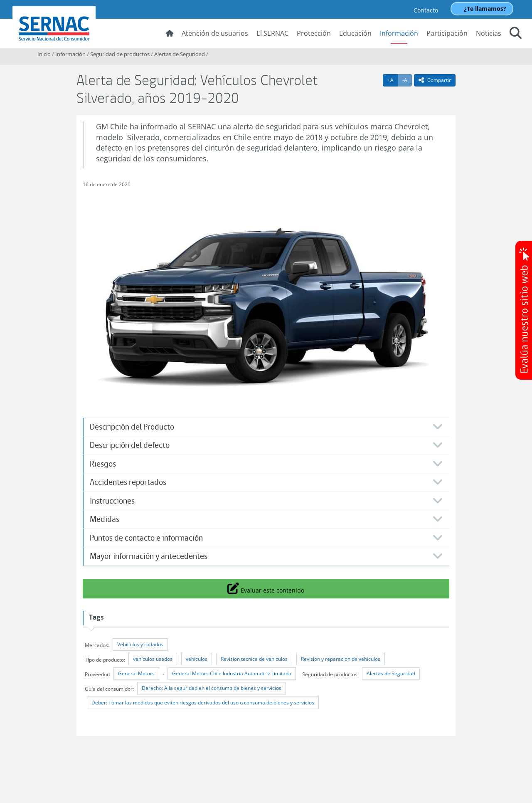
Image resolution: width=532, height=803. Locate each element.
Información (399, 33)
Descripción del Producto (132, 427)
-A (407, 80)
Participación (447, 33)
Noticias (489, 33)
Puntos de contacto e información (146, 538)
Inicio (44, 54)
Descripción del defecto (130, 445)
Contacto (426, 10)
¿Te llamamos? (485, 9)
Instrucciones (112, 501)
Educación (355, 33)
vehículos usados (153, 659)
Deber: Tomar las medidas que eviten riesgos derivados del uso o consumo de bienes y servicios (203, 703)
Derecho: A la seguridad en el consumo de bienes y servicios (212, 688)
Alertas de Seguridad (180, 54)
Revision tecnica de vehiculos (254, 659)
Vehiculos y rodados (140, 644)
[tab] (266, 427)
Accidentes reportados (128, 482)
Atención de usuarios (215, 33)
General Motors (136, 673)
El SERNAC (272, 33)
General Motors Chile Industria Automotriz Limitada (232, 673)
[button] (516, 34)
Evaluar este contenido (266, 588)
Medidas (105, 519)
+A (393, 80)
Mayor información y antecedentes (149, 556)
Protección (314, 33)
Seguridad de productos (120, 54)
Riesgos (103, 464)
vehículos (197, 659)
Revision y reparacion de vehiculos (341, 659)
